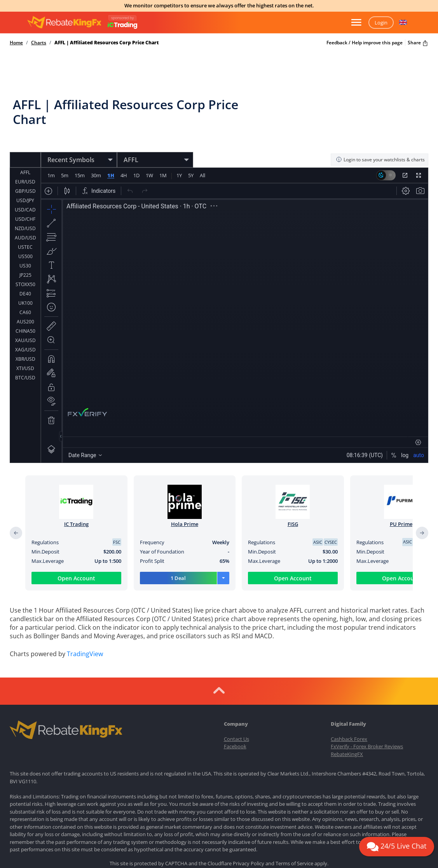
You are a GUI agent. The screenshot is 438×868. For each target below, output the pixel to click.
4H (123, 160)
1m (51, 160)
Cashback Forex (349, 680)
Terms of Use (229, 819)
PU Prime (401, 509)
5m (65, 160)
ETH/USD (25, 362)
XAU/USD (25, 316)
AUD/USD (25, 213)
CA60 (25, 288)
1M (163, 160)
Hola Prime (185, 509)
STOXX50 (25, 260)
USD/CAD (25, 185)
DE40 (25, 269)
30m (96, 160)
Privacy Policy (249, 805)
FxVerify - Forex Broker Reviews (367, 688)
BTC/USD (25, 353)
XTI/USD (25, 344)
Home (16, 43)
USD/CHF (25, 195)
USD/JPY (25, 176)
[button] (403, 23)
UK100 (25, 279)
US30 (25, 241)
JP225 (25, 251)
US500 (25, 232)
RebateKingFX (347, 695)
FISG (293, 509)
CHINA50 (25, 307)
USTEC (25, 223)
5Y (190, 160)
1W (149, 160)
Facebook (235, 688)
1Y (179, 160)
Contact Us (236, 680)
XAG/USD (25, 325)
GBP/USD (25, 167)
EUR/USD (25, 157)
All (202, 160)
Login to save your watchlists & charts (380, 144)
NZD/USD (25, 204)
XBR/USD (25, 334)
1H (111, 160)
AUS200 (25, 297)
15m (80, 160)
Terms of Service (294, 805)
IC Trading (76, 509)
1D (136, 160)
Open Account (76, 563)
